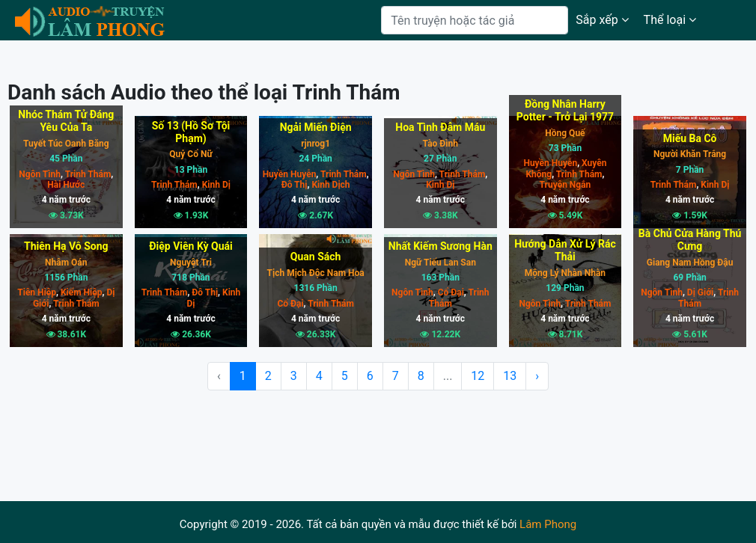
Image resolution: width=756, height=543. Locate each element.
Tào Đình (441, 144)
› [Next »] (537, 376)
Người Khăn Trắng (690, 154)
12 (478, 376)
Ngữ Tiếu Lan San (441, 263)
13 (510, 376)
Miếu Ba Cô (690, 138)
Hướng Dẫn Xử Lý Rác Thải (565, 250)
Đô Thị (295, 185)
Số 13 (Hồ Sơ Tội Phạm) (191, 132)
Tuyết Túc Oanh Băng (66, 144)
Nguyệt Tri (191, 263)
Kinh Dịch (329, 185)
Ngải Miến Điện (316, 127)
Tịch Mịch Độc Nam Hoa (316, 273)
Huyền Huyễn (290, 174)
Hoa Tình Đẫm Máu (440, 127)
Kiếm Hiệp (80, 292)
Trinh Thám (87, 174)
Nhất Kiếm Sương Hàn (441, 246)
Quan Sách (316, 257)
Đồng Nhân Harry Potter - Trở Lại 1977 (565, 110)
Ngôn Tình (40, 174)
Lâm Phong (548, 524)
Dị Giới (699, 292)
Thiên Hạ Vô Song (66, 246)
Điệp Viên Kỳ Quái (191, 246)
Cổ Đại (290, 304)
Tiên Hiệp (37, 292)
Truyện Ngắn (566, 185)
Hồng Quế (565, 133)
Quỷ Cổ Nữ (190, 154)
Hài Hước (66, 185)
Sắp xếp (602, 20)
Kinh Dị (215, 185)
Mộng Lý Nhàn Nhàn (565, 273)
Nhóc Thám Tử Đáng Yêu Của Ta (66, 121)
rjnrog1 (315, 144)
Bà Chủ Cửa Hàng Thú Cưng (690, 240)
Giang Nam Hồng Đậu (690, 263)
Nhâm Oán (66, 263)
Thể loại (670, 20)
